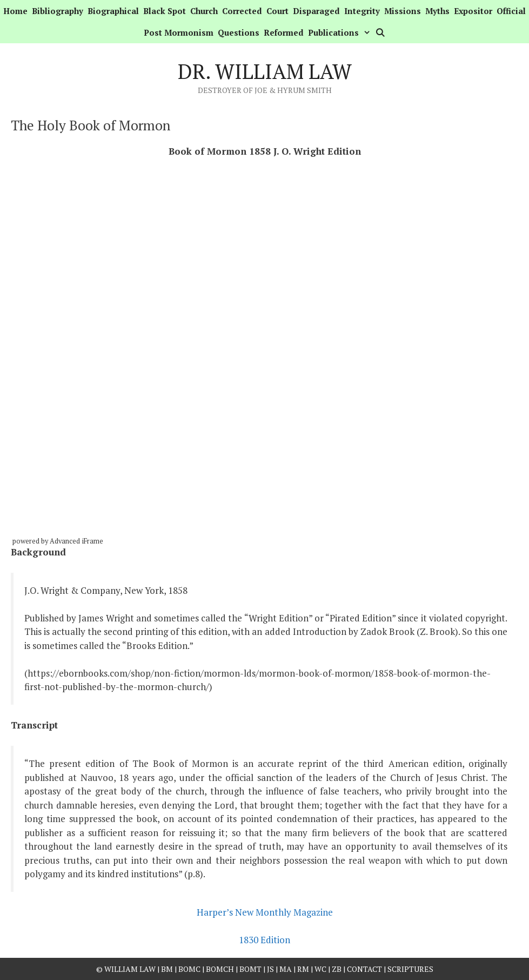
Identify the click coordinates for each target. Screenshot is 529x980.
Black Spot (165, 11)
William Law (130, 969)
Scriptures (410, 969)
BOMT (250, 969)
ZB (337, 969)
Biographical (113, 11)
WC (320, 969)
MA (286, 969)
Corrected (242, 11)
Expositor (473, 11)
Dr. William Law (265, 71)
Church (204, 11)
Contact (364, 969)
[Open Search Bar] (380, 32)
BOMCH (220, 969)
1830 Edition (264, 940)
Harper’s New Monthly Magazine (265, 912)
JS (271, 969)
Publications (340, 32)
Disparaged (316, 11)
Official (511, 11)
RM (303, 969)
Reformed (284, 32)
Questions (239, 32)
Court (277, 11)
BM (167, 969)
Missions (403, 11)
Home (15, 11)
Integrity (362, 11)
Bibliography (58, 11)
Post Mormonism (179, 32)
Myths (437, 11)
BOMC (189, 969)
